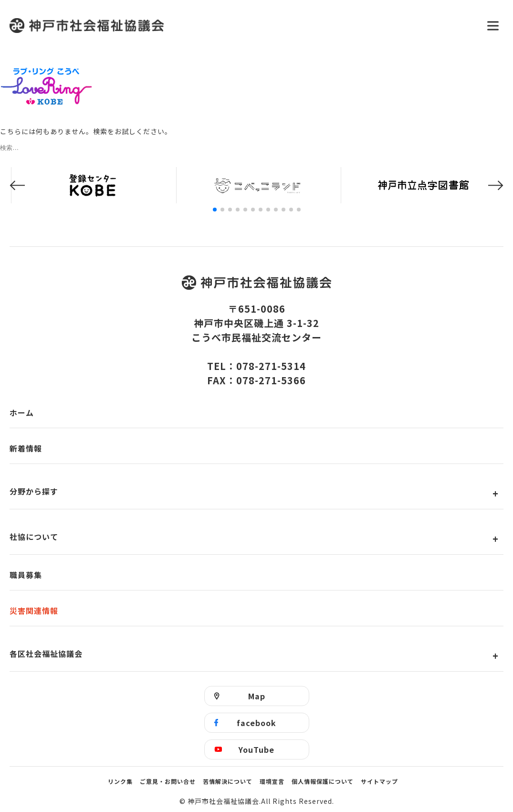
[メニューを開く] (493, 26)
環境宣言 (272, 781)
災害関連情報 (34, 611)
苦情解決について (228, 781)
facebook (256, 723)
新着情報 (26, 448)
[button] (17, 185)
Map (257, 696)
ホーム (22, 412)
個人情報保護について (323, 781)
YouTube (256, 749)
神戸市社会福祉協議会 (242, 26)
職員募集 (26, 575)
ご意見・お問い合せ (168, 781)
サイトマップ (379, 781)
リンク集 (120, 781)
